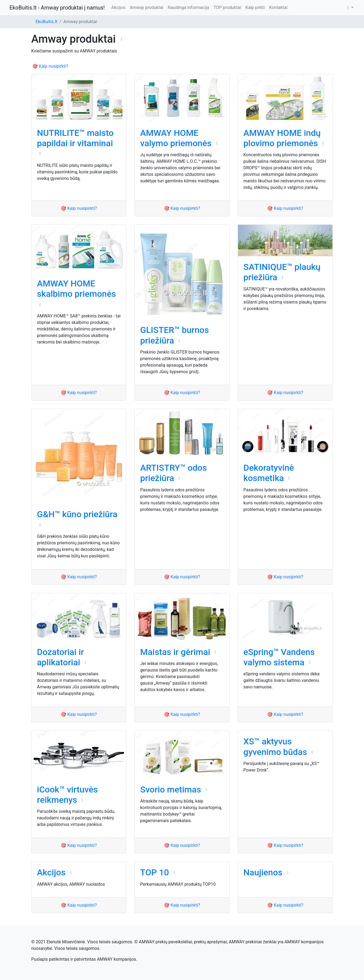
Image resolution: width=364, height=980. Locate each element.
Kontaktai (278, 7)
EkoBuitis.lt (46, 22)
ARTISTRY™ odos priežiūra (174, 473)
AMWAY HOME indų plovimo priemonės (282, 138)
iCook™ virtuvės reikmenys (67, 795)
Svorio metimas (171, 789)
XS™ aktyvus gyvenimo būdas (275, 747)
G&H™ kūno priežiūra (77, 514)
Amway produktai (146, 7)
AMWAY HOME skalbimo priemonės (76, 289)
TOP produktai (227, 7)
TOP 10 (155, 872)
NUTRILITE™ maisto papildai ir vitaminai (75, 138)
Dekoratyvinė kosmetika (269, 473)
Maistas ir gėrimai (175, 652)
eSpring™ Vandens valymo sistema (279, 657)
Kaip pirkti (255, 7)
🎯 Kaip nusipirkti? (50, 66)
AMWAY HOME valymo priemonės (176, 138)
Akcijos (118, 7)
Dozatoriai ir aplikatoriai (60, 657)
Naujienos (263, 872)
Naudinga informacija (188, 7)
